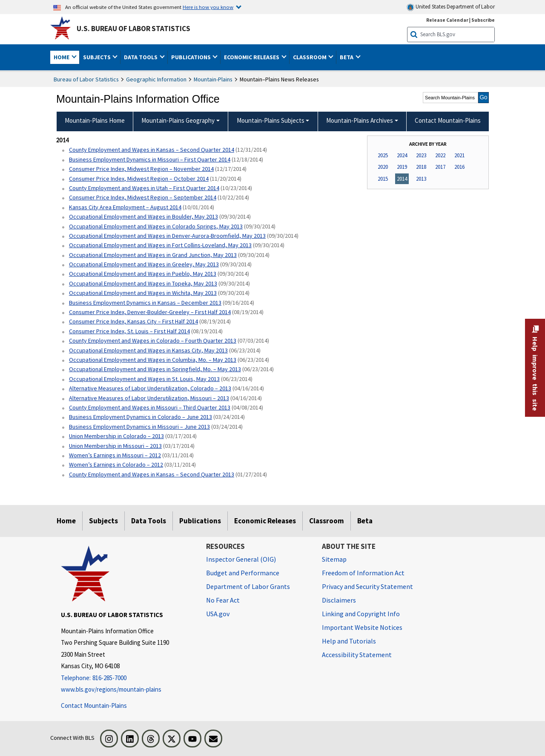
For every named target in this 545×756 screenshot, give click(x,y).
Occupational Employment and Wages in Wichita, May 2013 (143, 293)
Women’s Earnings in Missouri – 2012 (115, 455)
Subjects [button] (98, 57)
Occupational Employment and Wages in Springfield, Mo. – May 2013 (155, 369)
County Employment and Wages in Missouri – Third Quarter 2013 (150, 407)
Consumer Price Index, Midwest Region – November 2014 (141, 169)
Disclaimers (339, 600)
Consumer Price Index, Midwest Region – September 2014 (143, 197)
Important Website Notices (362, 627)
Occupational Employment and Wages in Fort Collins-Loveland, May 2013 (160, 245)
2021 (459, 155)
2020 (383, 167)
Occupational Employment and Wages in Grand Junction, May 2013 (153, 255)
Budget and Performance (243, 573)
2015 (383, 179)
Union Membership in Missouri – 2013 (115, 446)
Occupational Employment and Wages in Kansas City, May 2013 (148, 350)
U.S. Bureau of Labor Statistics (133, 29)
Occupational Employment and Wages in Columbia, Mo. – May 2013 (153, 360)
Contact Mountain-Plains (94, 706)
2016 (459, 167)
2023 (421, 155)
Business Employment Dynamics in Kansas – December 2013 (145, 303)
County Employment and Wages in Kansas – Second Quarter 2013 (152, 474)
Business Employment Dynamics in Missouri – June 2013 (139, 427)
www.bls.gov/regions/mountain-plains (111, 689)
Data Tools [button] (141, 57)
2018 (421, 167)
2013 (421, 179)
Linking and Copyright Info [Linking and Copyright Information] (361, 614)
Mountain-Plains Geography (178, 120)
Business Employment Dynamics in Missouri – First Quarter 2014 (150, 159)
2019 (402, 167)
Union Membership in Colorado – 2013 (116, 436)
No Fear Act (223, 600)
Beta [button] (347, 57)
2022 (440, 155)
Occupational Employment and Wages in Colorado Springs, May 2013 (156, 226)
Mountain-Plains (213, 79)
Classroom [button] (310, 57)
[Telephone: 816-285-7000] (127, 678)
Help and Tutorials (349, 641)
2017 (440, 167)
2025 (383, 155)
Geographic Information (156, 79)
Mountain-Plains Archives (360, 120)
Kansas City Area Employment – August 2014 (125, 207)
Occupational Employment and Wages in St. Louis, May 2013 (144, 379)
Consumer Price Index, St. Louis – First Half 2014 (129, 331)
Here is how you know (208, 7)
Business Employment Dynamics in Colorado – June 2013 (141, 417)
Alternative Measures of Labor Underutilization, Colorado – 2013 (150, 388)
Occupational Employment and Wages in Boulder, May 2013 (143, 216)
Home (66, 521)
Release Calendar (447, 20)
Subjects (103, 521)
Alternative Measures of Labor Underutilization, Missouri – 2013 (149, 398)
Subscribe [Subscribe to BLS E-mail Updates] (483, 20)
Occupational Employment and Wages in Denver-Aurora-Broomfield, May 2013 (167, 236)
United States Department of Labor (451, 7)
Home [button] (62, 57)
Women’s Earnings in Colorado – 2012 (116, 465)
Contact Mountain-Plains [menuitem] (448, 120)
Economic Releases (265, 521)
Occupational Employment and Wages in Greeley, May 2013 (144, 264)
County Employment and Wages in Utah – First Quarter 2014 (144, 188)
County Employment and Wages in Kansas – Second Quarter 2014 (152, 150)
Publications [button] (192, 57)
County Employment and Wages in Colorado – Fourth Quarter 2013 (153, 340)
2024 (402, 155)
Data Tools (149, 521)
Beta (365, 521)
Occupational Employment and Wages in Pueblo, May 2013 (143, 274)
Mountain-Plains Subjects (271, 120)
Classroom (327, 521)
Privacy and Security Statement (367, 586)
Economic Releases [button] (252, 57)
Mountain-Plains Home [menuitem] (95, 120)
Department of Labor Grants (248, 586)
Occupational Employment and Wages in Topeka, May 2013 (143, 283)
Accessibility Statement (357, 655)
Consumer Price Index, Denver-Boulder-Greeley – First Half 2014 (150, 312)
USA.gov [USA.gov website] (218, 614)
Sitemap (334, 559)
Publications (200, 521)
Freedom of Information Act (363, 573)
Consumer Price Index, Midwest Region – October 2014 (139, 179)
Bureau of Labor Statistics (86, 79)
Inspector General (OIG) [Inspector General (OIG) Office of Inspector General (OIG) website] (241, 559)
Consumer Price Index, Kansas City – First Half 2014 (133, 321)
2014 (402, 179)
